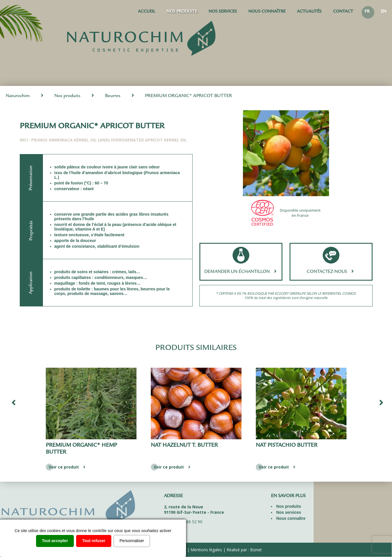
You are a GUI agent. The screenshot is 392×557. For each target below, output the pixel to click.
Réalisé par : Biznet (244, 550)
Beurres (113, 96)
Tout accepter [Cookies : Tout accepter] (55, 541)
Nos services (223, 12)
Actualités (309, 12)
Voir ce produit (68, 467)
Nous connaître (267, 12)
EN (384, 12)
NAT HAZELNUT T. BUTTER (289, 446)
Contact (343, 12)
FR (367, 12)
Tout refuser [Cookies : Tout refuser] (94, 541)
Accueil (146, 12)
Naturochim (18, 96)
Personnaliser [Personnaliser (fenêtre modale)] (132, 541)
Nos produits (182, 12)
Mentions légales (206, 550)
